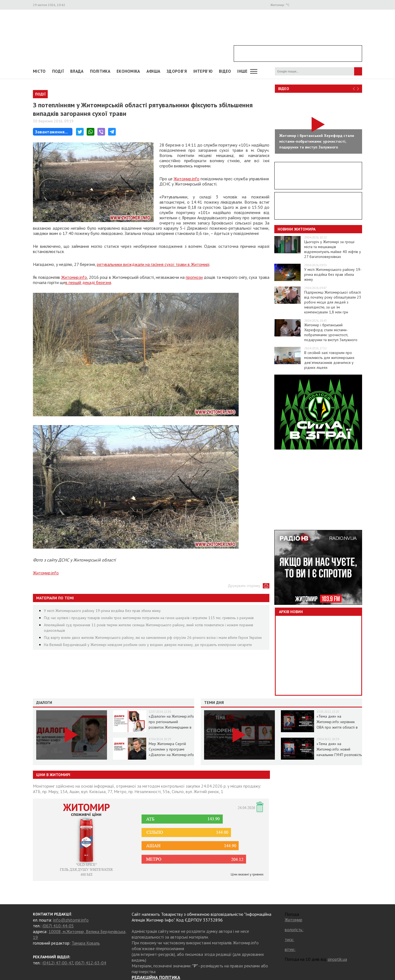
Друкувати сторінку (244, 586)
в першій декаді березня (88, 282)
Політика (100, 71)
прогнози (194, 277)
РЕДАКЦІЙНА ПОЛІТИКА (156, 977)
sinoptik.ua (337, 959)
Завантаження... (51, 132)
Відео (284, 89)
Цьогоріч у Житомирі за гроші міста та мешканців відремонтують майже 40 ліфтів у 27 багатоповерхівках (333, 249)
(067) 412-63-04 (91, 963)
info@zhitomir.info (71, 920)
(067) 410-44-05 (58, 926)
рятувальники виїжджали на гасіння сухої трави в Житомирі (153, 264)
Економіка (128, 71)
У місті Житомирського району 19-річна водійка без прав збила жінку (102, 611)
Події (58, 71)
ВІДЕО (225, 71)
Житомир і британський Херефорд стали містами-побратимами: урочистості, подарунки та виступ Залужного (331, 332)
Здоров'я (177, 71)
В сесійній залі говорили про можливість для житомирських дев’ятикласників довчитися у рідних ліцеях (329, 360)
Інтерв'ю (203, 71)
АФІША (153, 71)
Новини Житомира (297, 229)
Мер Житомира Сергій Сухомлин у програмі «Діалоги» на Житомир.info (171, 749)
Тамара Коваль (86, 943)
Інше (242, 71)
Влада (77, 71)
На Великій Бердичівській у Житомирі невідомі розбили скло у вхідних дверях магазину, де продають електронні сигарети (148, 645)
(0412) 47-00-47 (58, 963)
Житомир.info (187, 179)
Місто (39, 71)
